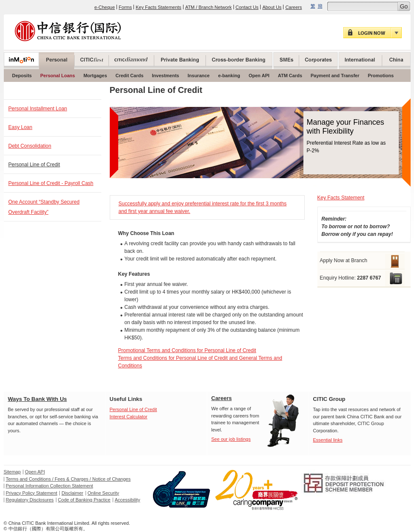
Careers (293, 7)
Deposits (22, 76)
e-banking (229, 76)
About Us (272, 7)
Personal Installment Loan (38, 109)
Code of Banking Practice (84, 500)
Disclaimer (72, 493)
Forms (125, 7)
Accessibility (128, 500)
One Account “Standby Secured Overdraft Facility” (44, 207)
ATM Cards (290, 76)
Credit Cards (130, 76)
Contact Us (247, 7)
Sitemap (12, 472)
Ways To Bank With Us (38, 399)
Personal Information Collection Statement (50, 486)
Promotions (381, 76)
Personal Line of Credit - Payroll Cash (51, 183)
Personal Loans (58, 76)
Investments (166, 76)
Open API (259, 76)
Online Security (104, 493)
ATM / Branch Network (208, 7)
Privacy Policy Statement (32, 493)
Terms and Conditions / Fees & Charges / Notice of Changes (68, 479)
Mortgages (95, 76)
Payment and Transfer (335, 76)
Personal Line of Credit (34, 165)
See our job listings (231, 439)
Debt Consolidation (30, 146)
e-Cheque (105, 7)
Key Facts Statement (341, 198)
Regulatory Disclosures (30, 500)
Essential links (328, 440)
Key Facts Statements (158, 7)
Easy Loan (21, 127)
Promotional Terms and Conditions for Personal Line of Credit (187, 350)
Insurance (199, 76)
